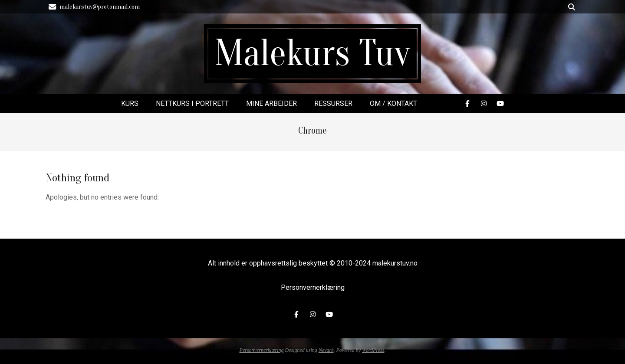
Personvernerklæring (313, 287)
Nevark (326, 350)
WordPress (373, 350)
